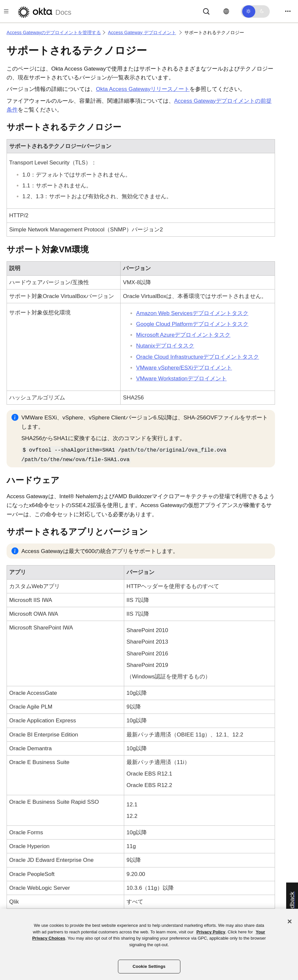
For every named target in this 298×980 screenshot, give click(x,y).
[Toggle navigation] (288, 11)
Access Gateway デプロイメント (142, 32)
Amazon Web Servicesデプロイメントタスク (192, 313)
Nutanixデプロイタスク (165, 346)
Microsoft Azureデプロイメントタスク (183, 335)
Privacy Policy (211, 932)
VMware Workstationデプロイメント (181, 379)
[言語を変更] (226, 11)
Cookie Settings (149, 966)
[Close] (290, 922)
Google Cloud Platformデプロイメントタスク (192, 324)
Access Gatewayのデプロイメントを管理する (54, 32)
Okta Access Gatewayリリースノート (143, 89)
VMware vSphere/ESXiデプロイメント (184, 368)
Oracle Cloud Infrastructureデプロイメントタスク (197, 357)
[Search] (206, 11)
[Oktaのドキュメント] (44, 11)
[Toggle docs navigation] (6, 11)
